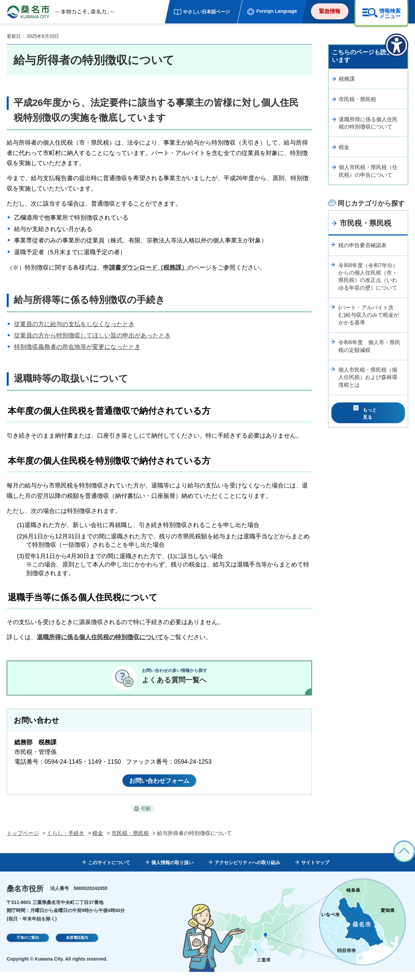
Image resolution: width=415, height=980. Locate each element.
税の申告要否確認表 (362, 245)
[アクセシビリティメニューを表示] (397, 45)
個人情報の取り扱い (172, 871)
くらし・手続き (66, 841)
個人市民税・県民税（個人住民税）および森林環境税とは (368, 377)
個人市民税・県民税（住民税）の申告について (368, 171)
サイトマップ (315, 871)
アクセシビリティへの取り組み (247, 871)
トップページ (23, 841)
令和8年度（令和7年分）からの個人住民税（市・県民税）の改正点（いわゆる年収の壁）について (368, 277)
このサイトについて (109, 871)
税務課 (347, 79)
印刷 (146, 817)
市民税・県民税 (357, 99)
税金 (344, 147)
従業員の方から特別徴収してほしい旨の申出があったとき (92, 335)
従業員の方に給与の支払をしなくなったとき (74, 324)
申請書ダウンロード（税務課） (145, 268)
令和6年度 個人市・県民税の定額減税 (369, 346)
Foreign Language (277, 11)
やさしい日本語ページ (206, 12)
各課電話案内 (77, 947)
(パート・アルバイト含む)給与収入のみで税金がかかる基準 (369, 315)
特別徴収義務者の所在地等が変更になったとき (77, 347)
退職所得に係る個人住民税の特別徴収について (368, 123)
